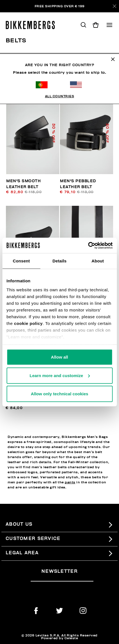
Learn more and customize (60, 375)
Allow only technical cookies (59, 394)
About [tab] (98, 261)
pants (70, 482)
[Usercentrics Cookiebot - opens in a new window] (88, 245)
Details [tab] (60, 261)
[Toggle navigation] (109, 25)
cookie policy (28, 323)
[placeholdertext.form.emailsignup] (62, 579)
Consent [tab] (21, 261)
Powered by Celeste (60, 638)
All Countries (60, 80)
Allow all (60, 357)
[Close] (114, 6)
